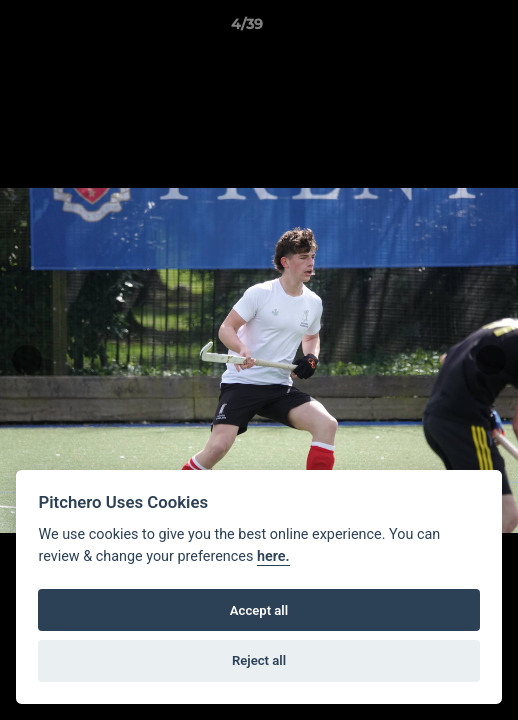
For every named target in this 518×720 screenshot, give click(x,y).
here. (273, 556)
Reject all (259, 660)
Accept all (259, 610)
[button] (446, 29)
